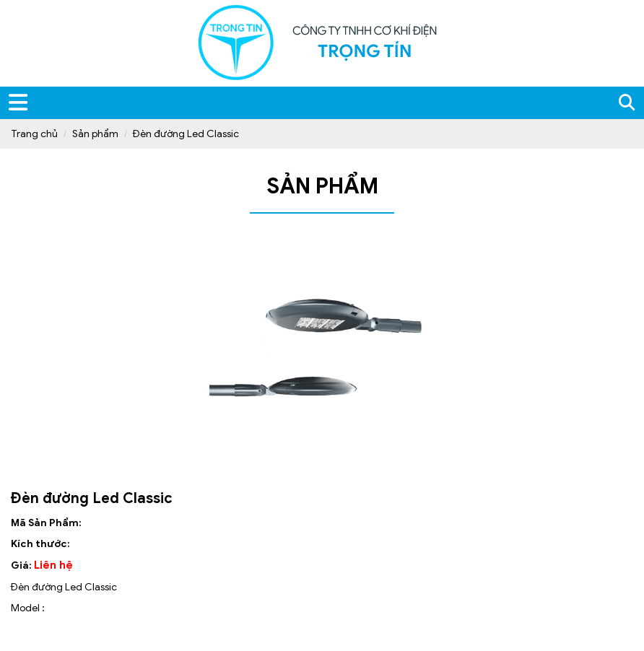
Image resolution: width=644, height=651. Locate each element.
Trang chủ (34, 134)
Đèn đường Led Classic (186, 134)
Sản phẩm (95, 134)
